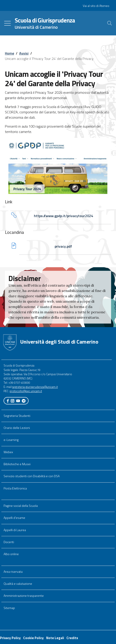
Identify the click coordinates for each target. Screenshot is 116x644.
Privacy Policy (10, 638)
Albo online (11, 554)
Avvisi (24, 53)
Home (9, 53)
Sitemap (9, 608)
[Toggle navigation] (7, 23)
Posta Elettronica (15, 488)
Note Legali (55, 638)
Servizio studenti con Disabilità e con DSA (32, 476)
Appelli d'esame (14, 518)
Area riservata (13, 572)
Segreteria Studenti (17, 416)
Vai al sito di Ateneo (96, 6)
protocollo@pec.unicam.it (26, 391)
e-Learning (11, 440)
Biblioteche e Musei (17, 464)
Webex (8, 452)
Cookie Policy (33, 638)
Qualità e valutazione (18, 584)
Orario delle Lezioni (17, 428)
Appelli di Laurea (15, 530)
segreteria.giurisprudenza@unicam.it (35, 387)
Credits (72, 638)
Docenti (9, 542)
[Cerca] (110, 23)
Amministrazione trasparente (24, 596)
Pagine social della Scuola (21, 506)
